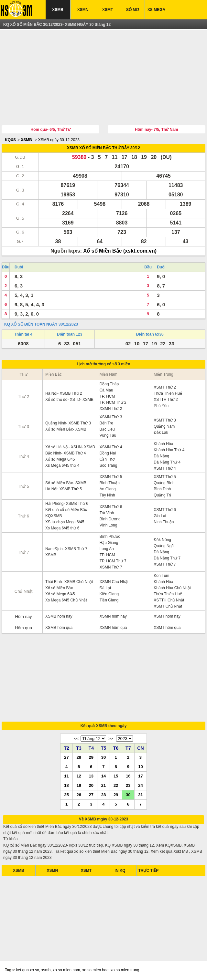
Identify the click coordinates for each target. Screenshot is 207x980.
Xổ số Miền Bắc (59, 588)
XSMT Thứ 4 (165, 468)
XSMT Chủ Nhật (168, 606)
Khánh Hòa (163, 444)
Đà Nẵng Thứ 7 (167, 558)
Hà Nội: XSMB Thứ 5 (64, 489)
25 (66, 795)
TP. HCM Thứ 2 (113, 402)
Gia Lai (160, 516)
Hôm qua (23, 628)
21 (103, 785)
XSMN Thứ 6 (111, 507)
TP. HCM (107, 396)
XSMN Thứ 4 (111, 447)
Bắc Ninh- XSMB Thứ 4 (65, 453)
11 (66, 776)
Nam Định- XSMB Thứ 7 (66, 549)
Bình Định (162, 489)
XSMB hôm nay (59, 616)
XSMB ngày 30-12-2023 (59, 140)
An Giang (108, 489)
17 (140, 776)
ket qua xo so (27, 970)
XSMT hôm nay (167, 616)
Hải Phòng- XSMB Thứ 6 (67, 504)
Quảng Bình (164, 483)
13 (91, 776)
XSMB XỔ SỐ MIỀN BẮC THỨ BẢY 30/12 (103, 148)
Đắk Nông (162, 540)
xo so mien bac (95, 970)
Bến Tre (106, 423)
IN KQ (120, 871)
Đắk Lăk (161, 433)
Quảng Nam (164, 426)
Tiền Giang (109, 600)
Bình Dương (110, 519)
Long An (107, 549)
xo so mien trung (125, 970)
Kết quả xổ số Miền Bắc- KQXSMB (67, 513)
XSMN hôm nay (113, 616)
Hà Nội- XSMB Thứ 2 (64, 393)
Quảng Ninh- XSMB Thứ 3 (68, 423)
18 (66, 785)
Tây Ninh (107, 495)
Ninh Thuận (164, 522)
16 (128, 776)
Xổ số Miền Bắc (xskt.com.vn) (120, 251)
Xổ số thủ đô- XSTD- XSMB (69, 400)
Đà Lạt (105, 588)
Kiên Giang (109, 594)
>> (111, 739)
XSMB (58, 10)
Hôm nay (24, 616)
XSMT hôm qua (167, 628)
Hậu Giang (109, 543)
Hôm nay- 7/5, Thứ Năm (156, 130)
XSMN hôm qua (113, 628)
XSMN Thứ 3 (111, 417)
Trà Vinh (107, 513)
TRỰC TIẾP (148, 871)
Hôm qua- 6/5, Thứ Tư (51, 130)
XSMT (108, 10)
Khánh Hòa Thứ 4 (169, 450)
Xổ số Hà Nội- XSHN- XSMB (70, 447)
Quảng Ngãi (164, 546)
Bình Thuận (110, 483)
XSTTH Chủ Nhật (169, 600)
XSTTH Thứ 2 (166, 400)
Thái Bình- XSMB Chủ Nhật (69, 582)
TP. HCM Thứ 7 (113, 561)
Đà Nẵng (161, 456)
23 (128, 785)
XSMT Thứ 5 (165, 477)
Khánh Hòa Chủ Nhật (172, 588)
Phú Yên (161, 406)
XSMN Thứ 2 (111, 409)
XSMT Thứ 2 (165, 387)
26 (79, 795)
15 (116, 776)
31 (140, 795)
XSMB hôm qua (59, 628)
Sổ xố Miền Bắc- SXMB (66, 483)
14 (103, 776)
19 (79, 785)
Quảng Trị (162, 495)
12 (79, 776)
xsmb (46, 970)
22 (116, 785)
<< (76, 739)
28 (79, 757)
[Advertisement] (103, 78)
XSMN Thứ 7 (111, 567)
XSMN (83, 10)
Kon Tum (161, 576)
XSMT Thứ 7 (165, 564)
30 (103, 757)
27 (66, 757)
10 (140, 766)
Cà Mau (106, 390)
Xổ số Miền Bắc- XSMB (66, 429)
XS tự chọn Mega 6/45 (65, 522)
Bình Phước (110, 537)
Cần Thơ (107, 459)
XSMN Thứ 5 (111, 477)
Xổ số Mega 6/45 (60, 459)
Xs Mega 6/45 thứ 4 (62, 465)
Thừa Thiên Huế (168, 393)
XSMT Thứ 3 (165, 420)
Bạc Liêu (107, 429)
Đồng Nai (108, 453)
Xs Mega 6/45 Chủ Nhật (66, 600)
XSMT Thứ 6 (165, 510)
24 (140, 785)
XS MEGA (156, 10)
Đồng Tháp (109, 384)
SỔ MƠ (132, 10)
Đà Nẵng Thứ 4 (167, 462)
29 (91, 757)
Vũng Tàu (108, 435)
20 (91, 785)
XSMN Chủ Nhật (114, 582)
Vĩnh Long (109, 525)
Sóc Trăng (109, 465)
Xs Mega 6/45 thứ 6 (62, 528)
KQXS (10, 140)
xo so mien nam (66, 970)
